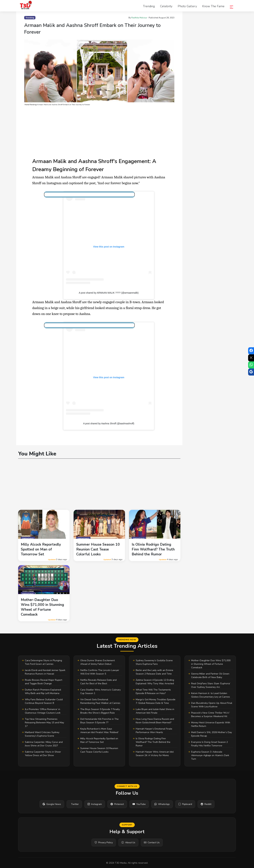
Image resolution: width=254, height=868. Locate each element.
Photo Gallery (187, 6)
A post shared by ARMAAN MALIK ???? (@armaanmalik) (109, 293)
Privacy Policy (104, 843)
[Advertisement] (99, 132)
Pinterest (117, 804)
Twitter (75, 804)
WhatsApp (162, 804)
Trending (149, 6)
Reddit (206, 804)
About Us (128, 843)
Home (27, 105)
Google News (52, 804)
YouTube (139, 804)
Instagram (95, 804)
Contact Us (152, 843)
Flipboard (185, 804)
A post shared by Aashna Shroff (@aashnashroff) (109, 423)
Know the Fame (213, 6)
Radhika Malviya (139, 18)
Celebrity (166, 6)
